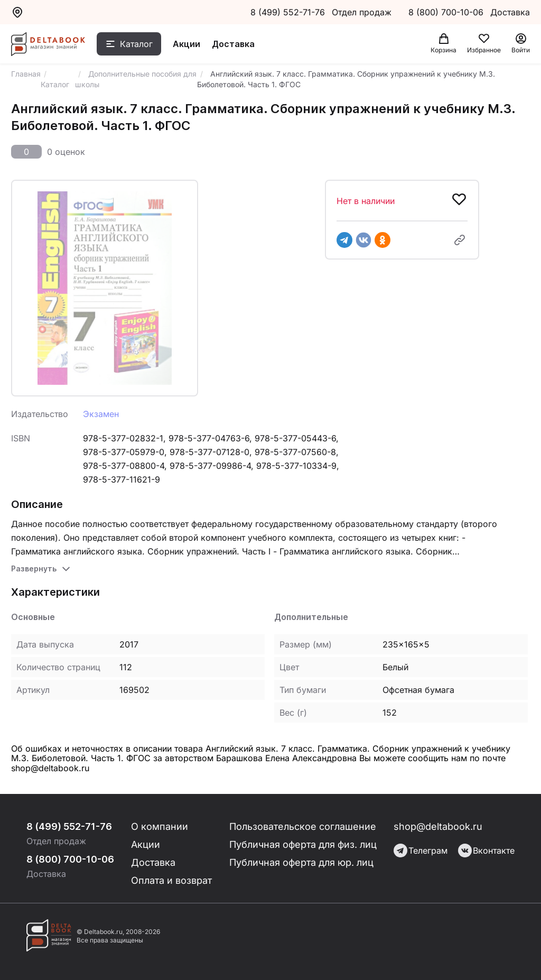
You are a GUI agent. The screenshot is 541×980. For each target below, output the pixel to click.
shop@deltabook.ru (438, 826)
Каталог (136, 44)
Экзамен (101, 414)
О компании (160, 826)
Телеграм (421, 850)
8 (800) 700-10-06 (447, 12)
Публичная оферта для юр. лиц (301, 862)
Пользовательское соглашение (303, 826)
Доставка (233, 44)
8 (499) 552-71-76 (288, 12)
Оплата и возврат (171, 880)
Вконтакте (486, 850)
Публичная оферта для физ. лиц (303, 844)
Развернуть (34, 568)
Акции (186, 44)
